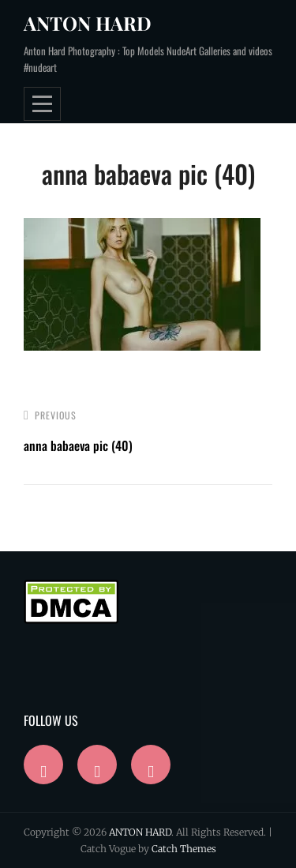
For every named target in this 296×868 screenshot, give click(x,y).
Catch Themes (184, 849)
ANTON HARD (88, 23)
